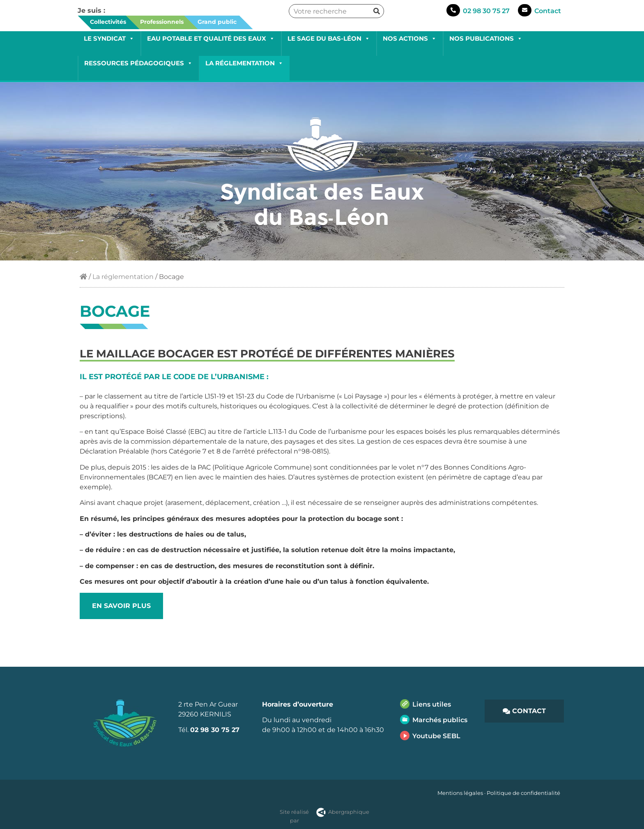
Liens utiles (432, 704)
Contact (548, 11)
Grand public (217, 22)
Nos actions (410, 38)
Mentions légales (460, 793)
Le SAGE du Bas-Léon (329, 38)
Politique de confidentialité (523, 793)
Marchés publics (440, 720)
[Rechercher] (377, 11)
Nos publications (486, 38)
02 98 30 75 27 (486, 11)
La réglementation (244, 63)
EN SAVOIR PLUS (121, 606)
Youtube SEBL (436, 736)
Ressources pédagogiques (138, 63)
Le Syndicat (109, 38)
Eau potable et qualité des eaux (211, 38)
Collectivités (108, 22)
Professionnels (162, 22)
